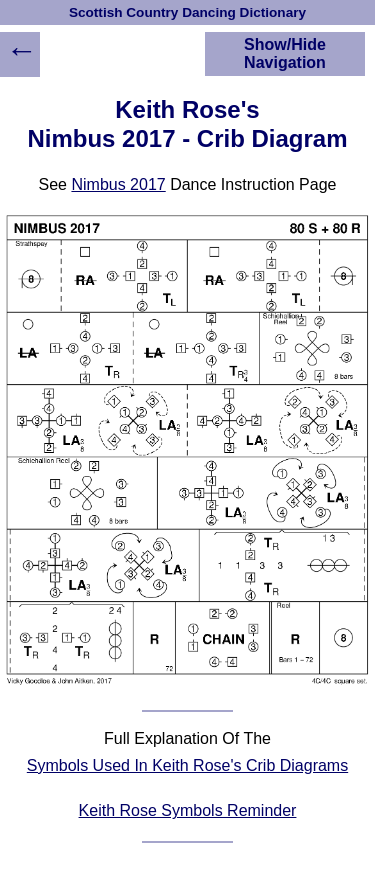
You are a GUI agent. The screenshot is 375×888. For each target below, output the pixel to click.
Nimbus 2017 (118, 184)
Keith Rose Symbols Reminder (188, 810)
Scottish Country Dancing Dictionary (187, 12)
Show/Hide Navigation (285, 53)
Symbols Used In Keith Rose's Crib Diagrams (187, 765)
